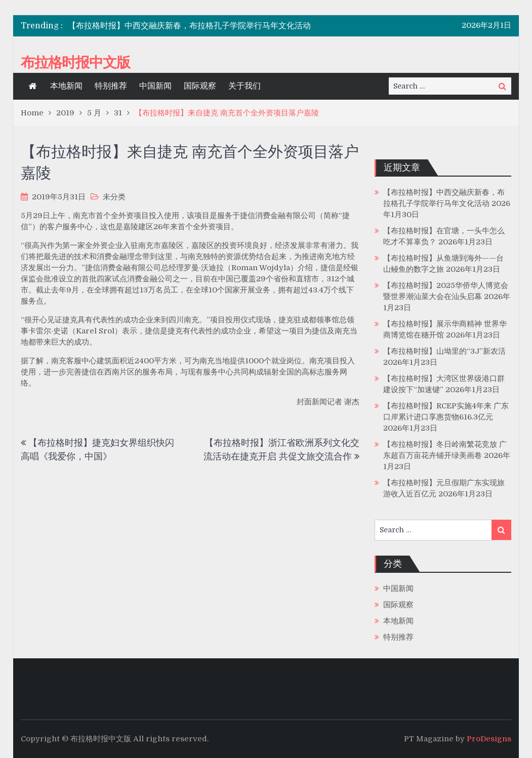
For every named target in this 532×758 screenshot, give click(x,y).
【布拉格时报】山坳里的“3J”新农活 (444, 351)
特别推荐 (111, 86)
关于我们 (244, 86)
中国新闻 (155, 86)
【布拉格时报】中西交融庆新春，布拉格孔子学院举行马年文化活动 (189, 26)
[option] (192, 26)
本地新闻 (66, 86)
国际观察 (200, 86)
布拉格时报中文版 (75, 62)
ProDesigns (489, 739)
